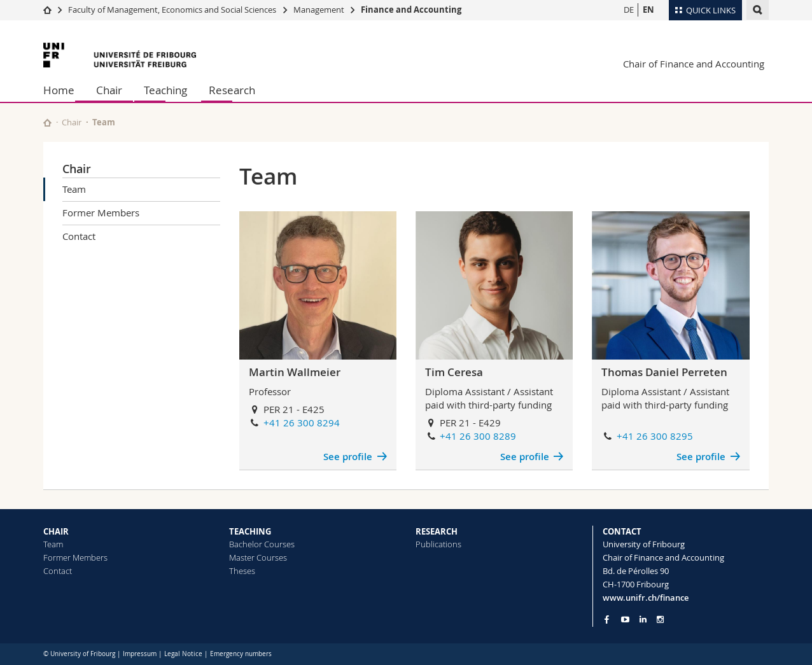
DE (629, 10)
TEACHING (250, 531)
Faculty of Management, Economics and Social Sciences (172, 10)
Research (232, 90)
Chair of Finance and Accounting (694, 64)
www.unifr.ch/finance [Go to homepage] (646, 598)
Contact (79, 236)
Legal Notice (183, 654)
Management (319, 10)
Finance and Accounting (411, 10)
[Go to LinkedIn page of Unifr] (643, 619)
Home (59, 90)
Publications (438, 544)
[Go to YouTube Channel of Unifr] (625, 619)
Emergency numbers (241, 654)
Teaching (165, 90)
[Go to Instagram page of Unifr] (660, 619)
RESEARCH (437, 531)
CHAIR (56, 531)
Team (74, 189)
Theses (242, 571)
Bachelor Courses (262, 544)
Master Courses (258, 557)
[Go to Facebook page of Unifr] (607, 619)
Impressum (140, 654)
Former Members (101, 213)
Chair (109, 90)
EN (648, 10)
